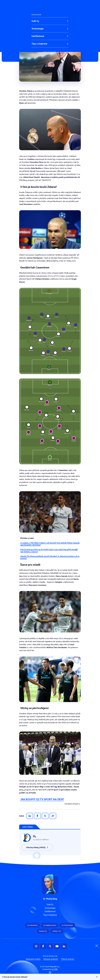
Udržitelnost (38, 36)
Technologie (38, 29)
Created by (50, 971)
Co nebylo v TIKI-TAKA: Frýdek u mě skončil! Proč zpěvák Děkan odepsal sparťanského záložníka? (50, 544)
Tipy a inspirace (39, 44)
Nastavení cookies (33, 959)
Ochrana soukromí (51, 959)
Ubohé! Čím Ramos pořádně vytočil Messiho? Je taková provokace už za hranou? (50, 557)
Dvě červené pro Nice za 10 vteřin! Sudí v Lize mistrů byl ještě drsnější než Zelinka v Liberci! (49, 550)
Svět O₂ (35, 21)
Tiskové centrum (67, 959)
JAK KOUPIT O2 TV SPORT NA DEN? (42, 799)
